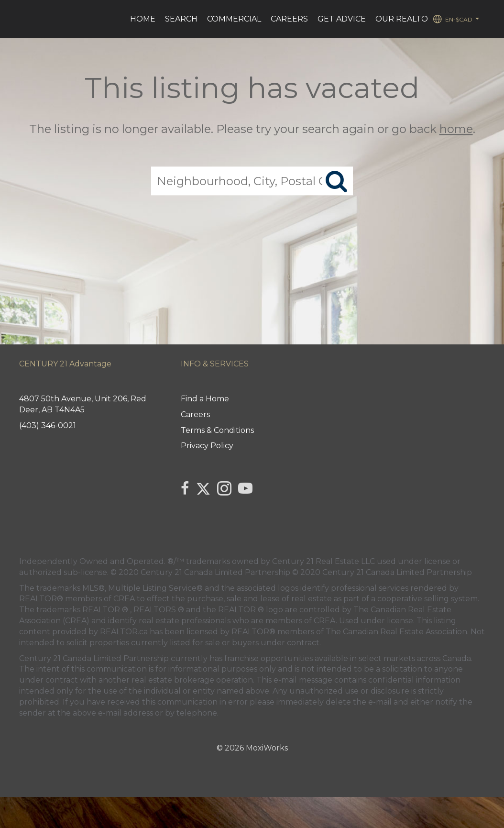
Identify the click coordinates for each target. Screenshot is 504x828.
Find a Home (205, 399)
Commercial (234, 19)
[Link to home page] (25, 19)
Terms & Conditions (217, 430)
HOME (143, 19)
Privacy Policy (207, 446)
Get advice (342, 19)
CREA (124, 599)
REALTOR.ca (124, 632)
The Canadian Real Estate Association (396, 632)
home (456, 129)
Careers (289, 19)
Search (181, 19)
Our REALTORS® (410, 19)
